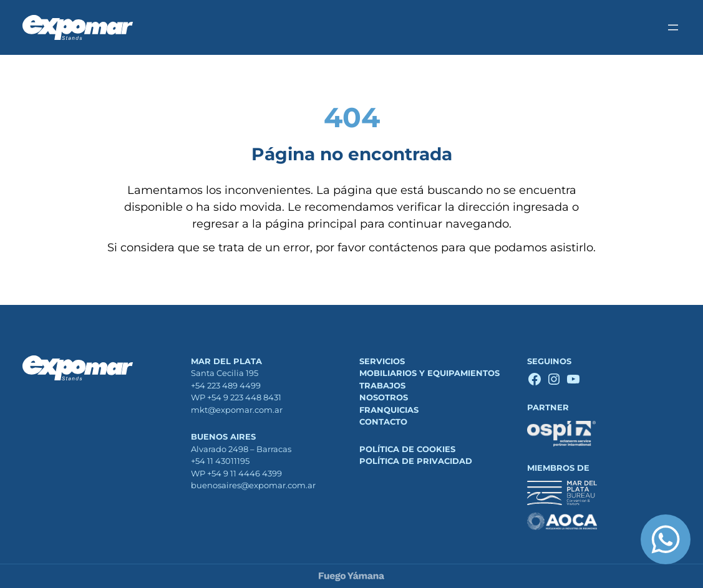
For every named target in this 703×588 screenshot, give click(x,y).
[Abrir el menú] (673, 27)
